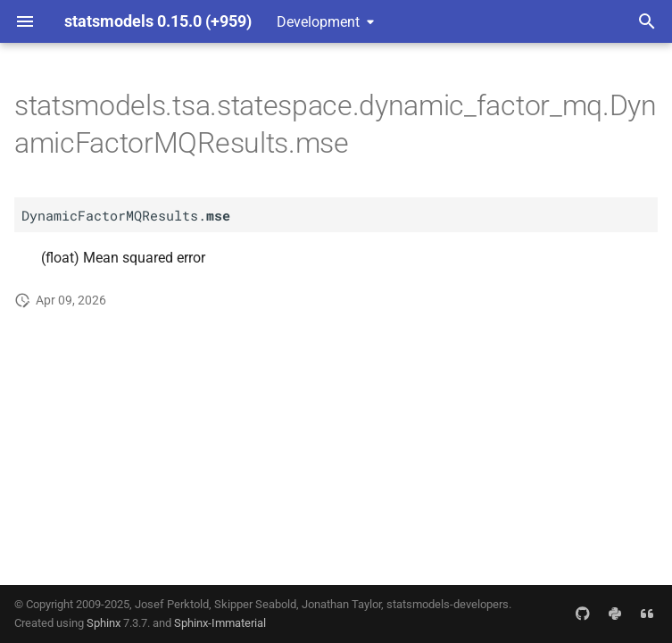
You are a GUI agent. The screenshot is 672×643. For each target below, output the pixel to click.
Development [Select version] (318, 22)
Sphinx (104, 623)
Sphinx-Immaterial (220, 623)
